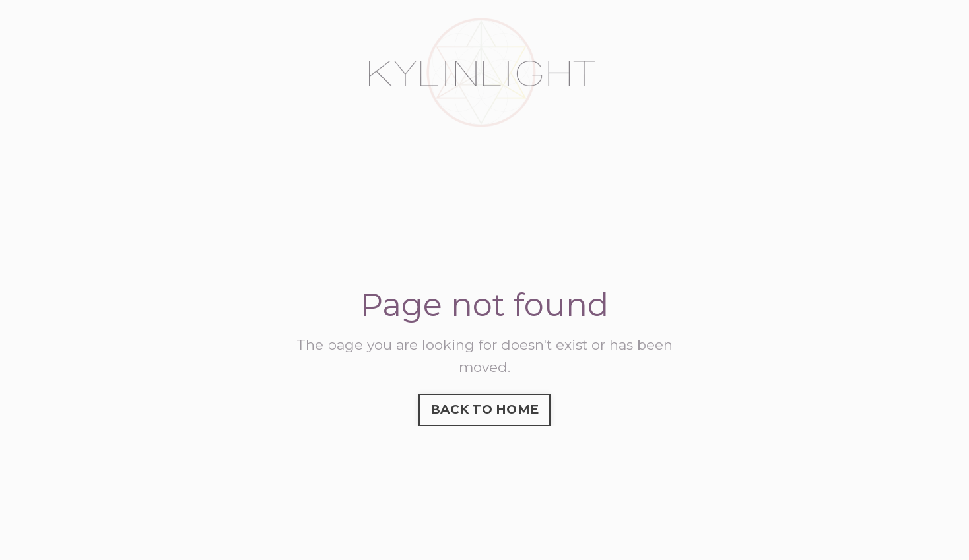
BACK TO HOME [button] (484, 409)
